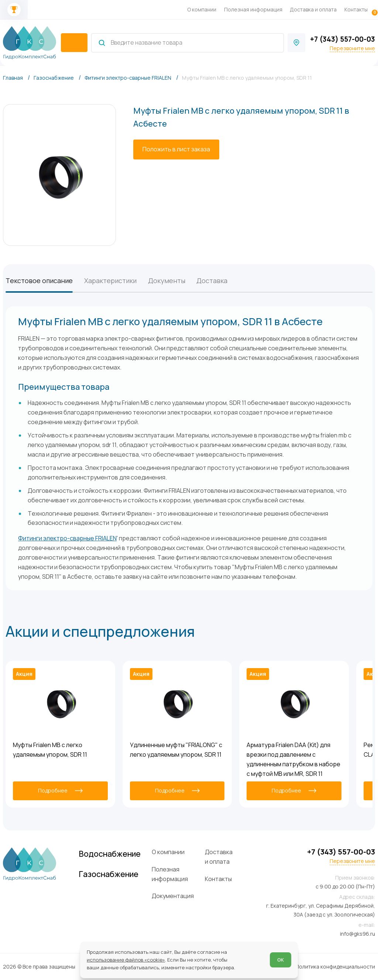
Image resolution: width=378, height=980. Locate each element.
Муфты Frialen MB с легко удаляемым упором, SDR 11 (50, 750)
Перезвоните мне (352, 48)
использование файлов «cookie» (126, 960)
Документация (173, 896)
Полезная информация (253, 9)
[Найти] (102, 43)
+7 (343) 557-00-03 (343, 39)
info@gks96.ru (358, 934)
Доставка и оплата (313, 9)
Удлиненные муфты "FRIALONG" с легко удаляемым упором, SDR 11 (176, 750)
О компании (202, 9)
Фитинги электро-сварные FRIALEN (67, 538)
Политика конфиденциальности (335, 967)
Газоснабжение (109, 874)
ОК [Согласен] (281, 960)
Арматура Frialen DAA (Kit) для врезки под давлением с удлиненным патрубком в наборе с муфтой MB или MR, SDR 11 (293, 759)
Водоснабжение (110, 854)
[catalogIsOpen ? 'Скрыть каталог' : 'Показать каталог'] (74, 43)
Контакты (356, 9)
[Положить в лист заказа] (176, 149)
